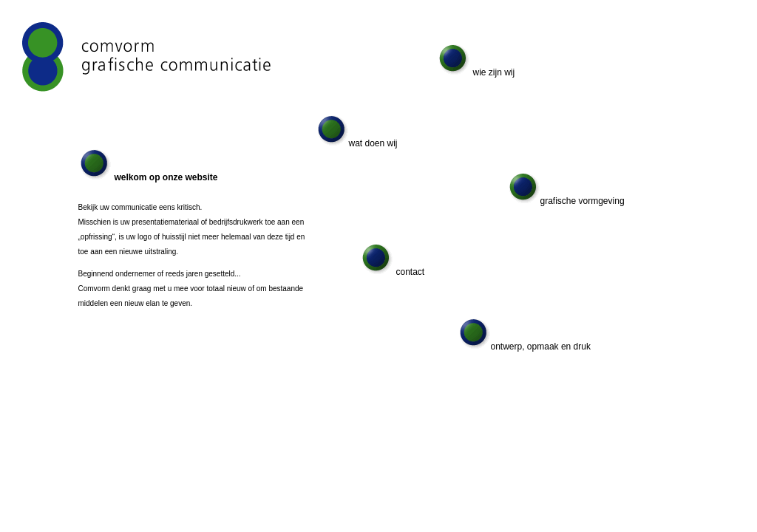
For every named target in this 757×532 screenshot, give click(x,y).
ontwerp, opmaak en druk (525, 347)
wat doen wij (357, 143)
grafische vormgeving (567, 201)
